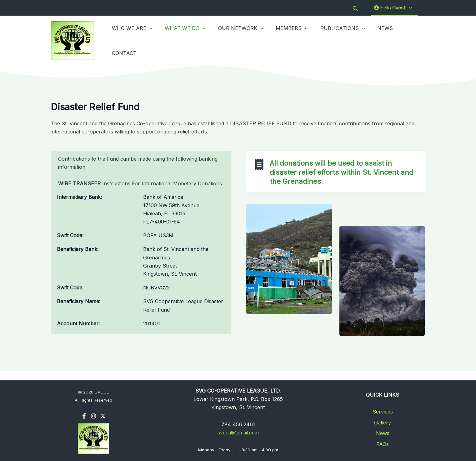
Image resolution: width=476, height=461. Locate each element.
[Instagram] (93, 416)
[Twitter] (103, 416)
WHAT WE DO (181, 40)
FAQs (383, 444)
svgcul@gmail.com (238, 433)
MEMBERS (283, 40)
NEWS (371, 40)
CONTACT (401, 40)
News (383, 433)
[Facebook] (84, 416)
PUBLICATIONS (331, 40)
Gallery (383, 423)
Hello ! (393, 8)
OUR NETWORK (235, 40)
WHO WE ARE (131, 40)
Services (383, 412)
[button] (355, 8)
